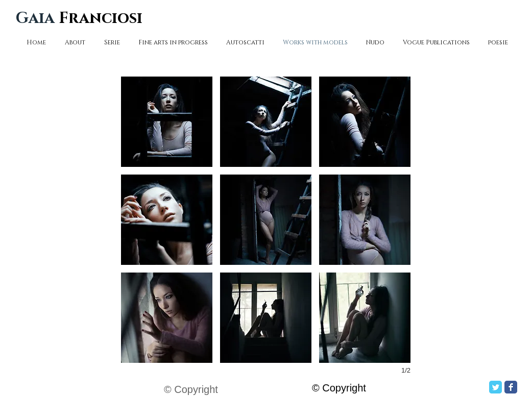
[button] (167, 122)
